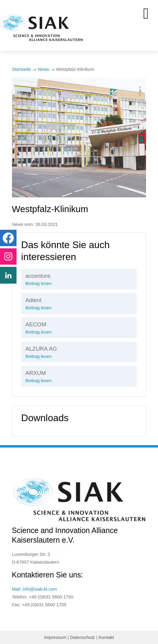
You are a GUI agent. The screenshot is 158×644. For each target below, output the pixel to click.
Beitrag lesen (39, 283)
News (43, 69)
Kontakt (106, 637)
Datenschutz (82, 637)
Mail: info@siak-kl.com (34, 589)
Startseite (21, 69)
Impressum (55, 637)
